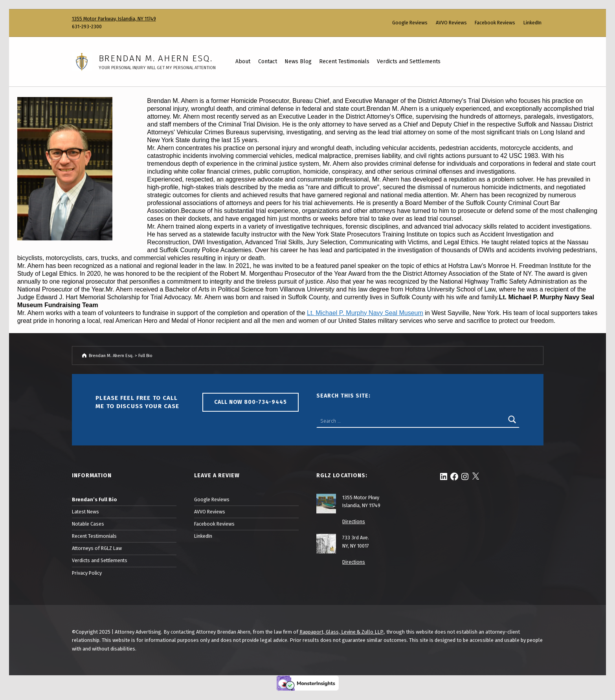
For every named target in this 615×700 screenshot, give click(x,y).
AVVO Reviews (451, 23)
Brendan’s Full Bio (95, 499)
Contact (268, 61)
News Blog (298, 61)
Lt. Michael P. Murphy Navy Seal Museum (365, 313)
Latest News (85, 512)
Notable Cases (88, 524)
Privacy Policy (87, 573)
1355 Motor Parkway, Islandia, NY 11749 (114, 19)
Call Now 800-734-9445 (251, 402)
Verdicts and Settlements (409, 61)
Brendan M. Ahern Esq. (156, 58)
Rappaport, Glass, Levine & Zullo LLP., (342, 632)
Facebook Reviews (495, 23)
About (243, 61)
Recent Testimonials (344, 61)
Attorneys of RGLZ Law (97, 548)
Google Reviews (410, 23)
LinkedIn (532, 23)
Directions (354, 521)
